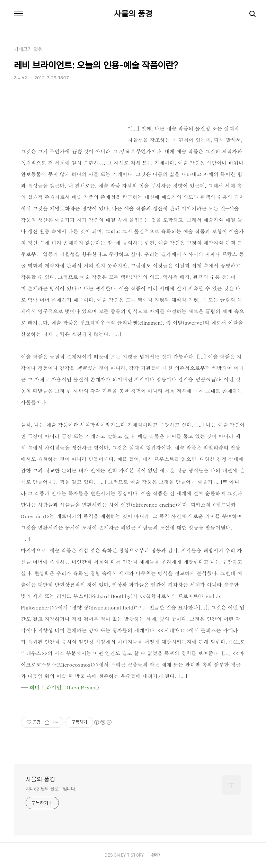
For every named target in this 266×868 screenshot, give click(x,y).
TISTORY (135, 855)
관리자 (157, 855)
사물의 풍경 (133, 14)
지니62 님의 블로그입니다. (51, 789)
